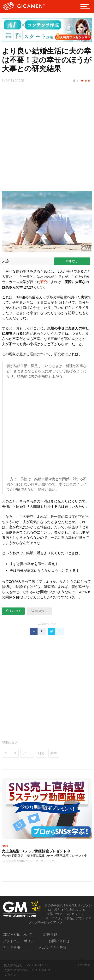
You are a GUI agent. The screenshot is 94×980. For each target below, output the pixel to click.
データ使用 (11, 947)
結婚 (54, 753)
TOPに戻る (83, 964)
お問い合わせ (59, 941)
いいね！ (13, 611)
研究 (44, 282)
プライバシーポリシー (20, 941)
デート (27, 753)
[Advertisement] (47, 140)
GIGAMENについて (17, 935)
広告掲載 (50, 935)
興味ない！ (40, 611)
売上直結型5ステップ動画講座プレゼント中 (36, 851)
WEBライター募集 (53, 947)
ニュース (10, 753)
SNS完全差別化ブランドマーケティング (30, 861)
